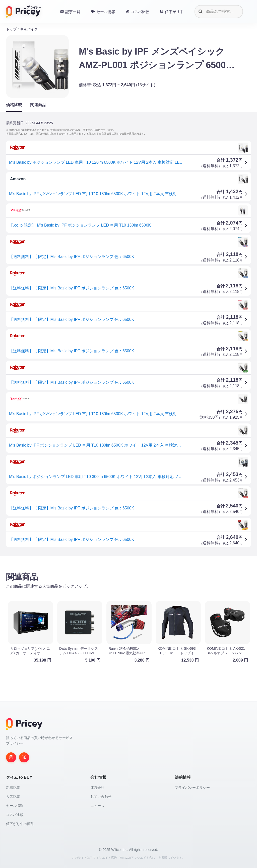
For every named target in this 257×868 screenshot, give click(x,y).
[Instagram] (11, 757)
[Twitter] (24, 757)
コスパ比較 (15, 815)
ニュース (97, 806)
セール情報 (15, 806)
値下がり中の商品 (20, 824)
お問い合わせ (101, 797)
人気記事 (13, 797)
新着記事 (13, 788)
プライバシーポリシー (192, 788)
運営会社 (97, 788)
